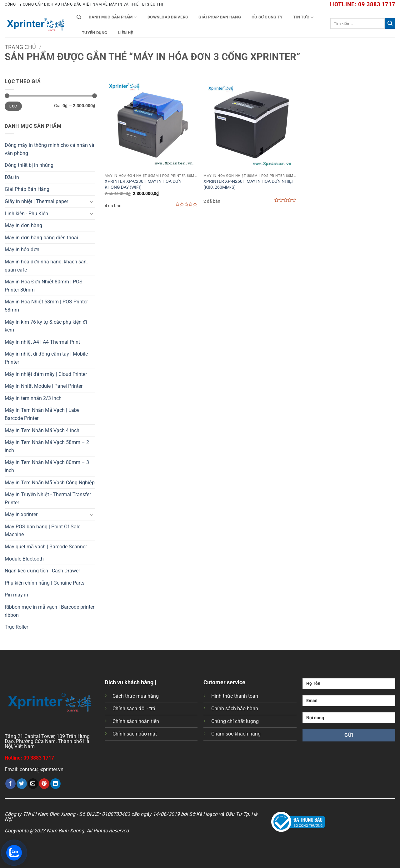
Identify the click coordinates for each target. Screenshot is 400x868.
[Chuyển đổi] (92, 202)
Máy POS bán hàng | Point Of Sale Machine (42, 531)
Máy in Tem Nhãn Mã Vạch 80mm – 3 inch (47, 466)
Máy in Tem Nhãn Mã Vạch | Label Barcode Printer (43, 414)
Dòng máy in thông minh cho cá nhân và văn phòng (50, 149)
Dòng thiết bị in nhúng (29, 165)
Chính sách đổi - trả (134, 708)
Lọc (13, 106)
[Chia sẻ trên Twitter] (22, 784)
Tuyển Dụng (95, 33)
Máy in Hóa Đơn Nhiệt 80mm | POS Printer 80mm (44, 286)
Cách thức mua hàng (136, 696)
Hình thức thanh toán (235, 696)
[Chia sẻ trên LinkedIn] (55, 784)
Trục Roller (16, 627)
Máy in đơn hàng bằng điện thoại (41, 238)
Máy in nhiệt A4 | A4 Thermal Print (42, 342)
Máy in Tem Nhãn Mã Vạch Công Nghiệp (50, 483)
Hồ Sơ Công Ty (267, 17)
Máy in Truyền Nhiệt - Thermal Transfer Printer (48, 499)
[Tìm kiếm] (79, 17)
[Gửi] (390, 23)
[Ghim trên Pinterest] (44, 784)
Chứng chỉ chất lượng (235, 721)
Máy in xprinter (21, 514)
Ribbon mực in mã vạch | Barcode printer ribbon (50, 611)
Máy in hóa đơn (22, 249)
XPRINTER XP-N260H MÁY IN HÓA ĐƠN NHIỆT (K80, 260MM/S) (249, 184)
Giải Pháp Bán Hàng (220, 17)
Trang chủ (20, 47)
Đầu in (12, 177)
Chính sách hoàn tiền (136, 721)
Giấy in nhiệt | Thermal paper (36, 201)
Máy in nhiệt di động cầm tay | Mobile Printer (46, 358)
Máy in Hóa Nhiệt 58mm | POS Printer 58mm (46, 306)
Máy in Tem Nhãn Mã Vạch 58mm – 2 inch (47, 446)
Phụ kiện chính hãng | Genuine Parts (45, 583)
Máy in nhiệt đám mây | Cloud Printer (46, 374)
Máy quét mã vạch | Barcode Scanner (46, 547)
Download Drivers (168, 17)
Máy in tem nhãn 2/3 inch (33, 398)
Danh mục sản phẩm (113, 17)
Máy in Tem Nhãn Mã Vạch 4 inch (42, 430)
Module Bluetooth (24, 559)
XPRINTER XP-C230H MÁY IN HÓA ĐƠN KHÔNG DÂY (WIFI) (143, 184)
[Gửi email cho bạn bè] (33, 784)
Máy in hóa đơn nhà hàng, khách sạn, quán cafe (46, 266)
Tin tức (303, 17)
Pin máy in (16, 595)
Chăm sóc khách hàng (236, 734)
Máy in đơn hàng (23, 225)
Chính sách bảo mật (135, 734)
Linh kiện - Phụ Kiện (26, 214)
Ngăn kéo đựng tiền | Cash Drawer (42, 571)
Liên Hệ (126, 33)
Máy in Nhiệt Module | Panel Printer (44, 386)
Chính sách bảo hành (235, 708)
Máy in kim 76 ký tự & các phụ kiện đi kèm (46, 326)
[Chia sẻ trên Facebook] (10, 784)
